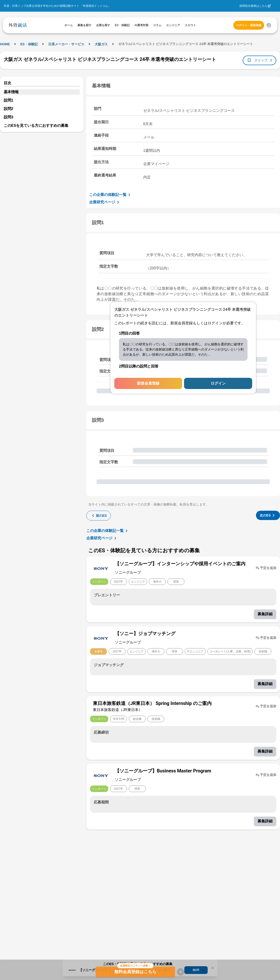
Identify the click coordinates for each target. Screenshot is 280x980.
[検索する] (269, 25)
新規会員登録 (148, 383)
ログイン (218, 383)
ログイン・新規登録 (249, 25)
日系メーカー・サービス (66, 44)
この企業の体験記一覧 (111, 195)
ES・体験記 (29, 44)
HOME (5, 44)
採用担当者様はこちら (253, 6)
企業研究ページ (105, 202)
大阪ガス (101, 44)
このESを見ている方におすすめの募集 (36, 126)
